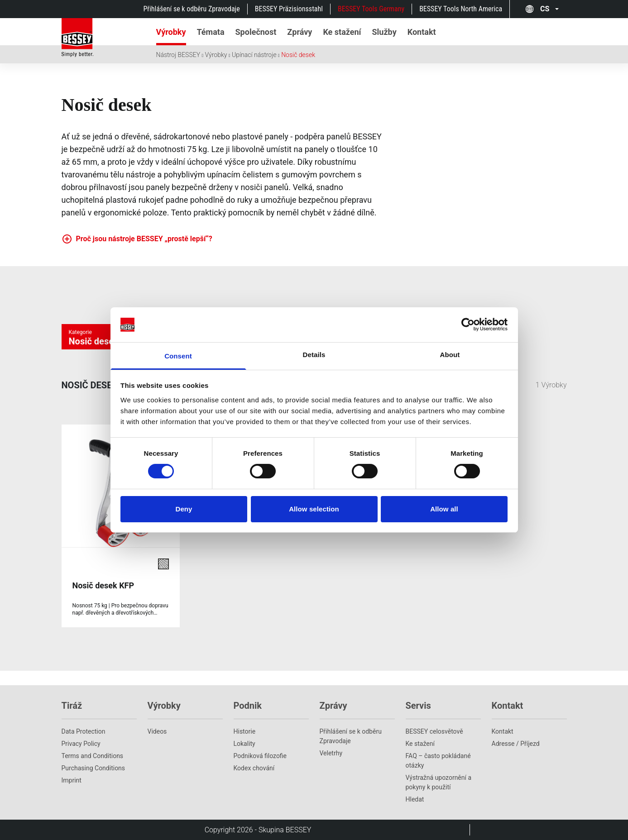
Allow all (444, 509)
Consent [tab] (178, 356)
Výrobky (216, 55)
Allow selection (314, 509)
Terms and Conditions (93, 756)
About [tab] (450, 355)
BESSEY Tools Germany (371, 9)
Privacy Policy (81, 744)
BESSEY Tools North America (461, 9)
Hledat (415, 799)
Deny (184, 509)
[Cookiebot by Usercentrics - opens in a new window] (468, 325)
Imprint (72, 780)
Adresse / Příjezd (516, 744)
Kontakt (503, 731)
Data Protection (84, 731)
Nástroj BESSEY (178, 55)
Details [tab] (314, 355)
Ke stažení (420, 744)
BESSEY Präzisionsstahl (289, 9)
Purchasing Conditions (93, 768)
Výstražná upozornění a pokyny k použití (439, 782)
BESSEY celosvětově (434, 731)
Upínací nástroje (254, 55)
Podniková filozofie (260, 756)
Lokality (244, 744)
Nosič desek (298, 55)
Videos (157, 731)
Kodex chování (254, 768)
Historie (245, 731)
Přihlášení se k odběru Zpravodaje (191, 9)
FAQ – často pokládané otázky (438, 761)
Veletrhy (331, 753)
